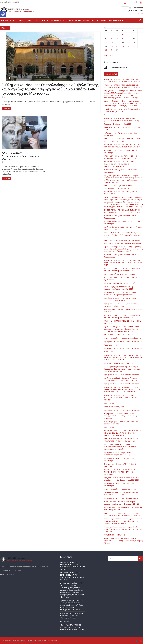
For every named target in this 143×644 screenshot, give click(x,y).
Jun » (111, 55)
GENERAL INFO (7, 20)
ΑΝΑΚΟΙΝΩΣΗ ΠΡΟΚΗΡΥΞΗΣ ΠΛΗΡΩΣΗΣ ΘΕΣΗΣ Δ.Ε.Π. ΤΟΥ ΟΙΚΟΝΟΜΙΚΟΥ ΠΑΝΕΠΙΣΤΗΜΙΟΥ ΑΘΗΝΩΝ (122, 398)
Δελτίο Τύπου (109, 403)
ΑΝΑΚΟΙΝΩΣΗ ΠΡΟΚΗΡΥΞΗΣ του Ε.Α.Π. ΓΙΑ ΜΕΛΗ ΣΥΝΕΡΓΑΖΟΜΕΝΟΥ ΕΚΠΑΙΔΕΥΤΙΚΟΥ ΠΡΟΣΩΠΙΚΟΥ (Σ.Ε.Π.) (123, 263)
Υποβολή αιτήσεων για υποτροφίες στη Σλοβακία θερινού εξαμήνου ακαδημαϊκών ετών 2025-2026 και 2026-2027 (123, 529)
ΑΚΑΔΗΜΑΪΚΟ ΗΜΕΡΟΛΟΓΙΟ (115, 535)
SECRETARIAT (41, 20)
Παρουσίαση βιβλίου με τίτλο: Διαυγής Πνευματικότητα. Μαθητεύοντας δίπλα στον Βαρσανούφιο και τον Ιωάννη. (120, 447)
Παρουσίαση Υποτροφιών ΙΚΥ (115, 407)
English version (116, 20)
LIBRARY (104, 20)
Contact (140, 13)
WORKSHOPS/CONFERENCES (86, 20)
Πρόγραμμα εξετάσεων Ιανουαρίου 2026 (119, 363)
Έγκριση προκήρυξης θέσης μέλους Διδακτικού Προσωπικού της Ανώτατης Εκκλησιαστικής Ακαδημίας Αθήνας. (123, 541)
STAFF (29, 20)
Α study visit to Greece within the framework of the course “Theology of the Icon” (72, 616)
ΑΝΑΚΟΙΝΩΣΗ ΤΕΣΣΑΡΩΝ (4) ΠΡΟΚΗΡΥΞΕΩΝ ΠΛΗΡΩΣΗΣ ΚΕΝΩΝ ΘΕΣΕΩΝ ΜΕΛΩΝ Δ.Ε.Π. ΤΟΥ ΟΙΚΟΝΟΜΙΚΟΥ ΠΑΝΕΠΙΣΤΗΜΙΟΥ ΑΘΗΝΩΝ (122, 390)
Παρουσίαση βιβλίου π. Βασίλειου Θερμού (120, 274)
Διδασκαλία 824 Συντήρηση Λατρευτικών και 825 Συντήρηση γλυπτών (21, 156)
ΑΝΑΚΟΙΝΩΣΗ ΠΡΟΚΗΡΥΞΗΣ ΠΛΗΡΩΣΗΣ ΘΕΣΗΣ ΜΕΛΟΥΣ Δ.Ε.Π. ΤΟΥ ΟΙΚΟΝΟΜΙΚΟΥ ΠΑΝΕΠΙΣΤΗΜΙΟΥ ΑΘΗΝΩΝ (122, 164)
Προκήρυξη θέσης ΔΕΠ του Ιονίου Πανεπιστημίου (122, 375)
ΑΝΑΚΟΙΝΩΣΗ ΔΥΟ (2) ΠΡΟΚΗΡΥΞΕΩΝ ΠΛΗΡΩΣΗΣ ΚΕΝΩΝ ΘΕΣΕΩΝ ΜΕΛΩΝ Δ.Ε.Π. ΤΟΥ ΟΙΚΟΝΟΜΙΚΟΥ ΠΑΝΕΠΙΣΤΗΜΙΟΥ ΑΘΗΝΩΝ (123, 357)
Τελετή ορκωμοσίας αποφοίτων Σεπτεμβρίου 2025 (122, 338)
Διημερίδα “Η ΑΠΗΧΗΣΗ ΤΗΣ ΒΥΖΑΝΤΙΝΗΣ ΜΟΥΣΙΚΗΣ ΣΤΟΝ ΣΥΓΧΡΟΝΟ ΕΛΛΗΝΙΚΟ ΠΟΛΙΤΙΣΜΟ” (120, 472)
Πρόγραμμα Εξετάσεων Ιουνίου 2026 (117, 124)
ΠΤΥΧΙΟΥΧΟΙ (68, 20)
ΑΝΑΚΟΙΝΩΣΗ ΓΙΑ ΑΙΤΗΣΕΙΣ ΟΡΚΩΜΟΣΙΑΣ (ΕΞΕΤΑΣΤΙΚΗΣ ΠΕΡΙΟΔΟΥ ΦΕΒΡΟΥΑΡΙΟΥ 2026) (72, 627)
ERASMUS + (55, 20)
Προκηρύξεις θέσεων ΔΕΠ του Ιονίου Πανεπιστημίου (123, 342)
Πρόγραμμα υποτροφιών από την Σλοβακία (120, 283)
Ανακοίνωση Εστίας (111, 345)
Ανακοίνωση (109, 115)
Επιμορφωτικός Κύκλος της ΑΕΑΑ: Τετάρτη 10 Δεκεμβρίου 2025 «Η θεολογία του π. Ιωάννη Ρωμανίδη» (120, 416)
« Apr (106, 55)
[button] (3, 14)
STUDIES (20, 20)
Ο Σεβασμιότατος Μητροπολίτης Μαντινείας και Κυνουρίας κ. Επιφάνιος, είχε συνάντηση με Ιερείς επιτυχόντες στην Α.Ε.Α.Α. (122, 369)
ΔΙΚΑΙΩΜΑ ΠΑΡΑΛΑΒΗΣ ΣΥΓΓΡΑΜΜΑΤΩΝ (119, 335)
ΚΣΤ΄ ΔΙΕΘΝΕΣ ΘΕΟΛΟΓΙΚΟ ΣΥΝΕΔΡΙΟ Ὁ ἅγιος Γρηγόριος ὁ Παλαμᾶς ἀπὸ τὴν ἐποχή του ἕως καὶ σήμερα (122, 235)
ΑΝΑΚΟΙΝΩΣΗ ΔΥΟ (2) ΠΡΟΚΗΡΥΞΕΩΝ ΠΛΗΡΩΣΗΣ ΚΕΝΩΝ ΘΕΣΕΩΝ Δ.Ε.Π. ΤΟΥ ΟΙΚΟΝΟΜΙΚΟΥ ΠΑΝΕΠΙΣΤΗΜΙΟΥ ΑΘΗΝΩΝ (123, 433)
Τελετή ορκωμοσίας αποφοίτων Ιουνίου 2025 (121, 489)
